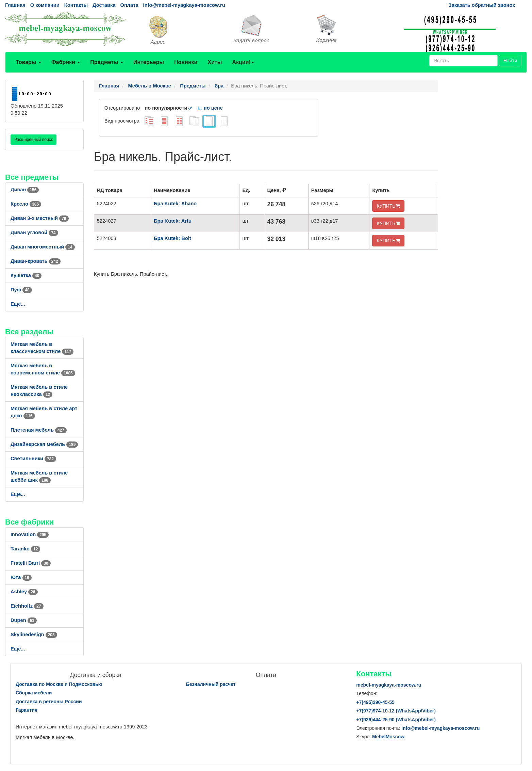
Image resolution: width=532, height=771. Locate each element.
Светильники (33, 459)
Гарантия (27, 710)
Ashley (24, 592)
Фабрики (66, 62)
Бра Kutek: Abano (175, 204)
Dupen (24, 620)
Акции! (243, 62)
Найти (510, 61)
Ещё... (18, 304)
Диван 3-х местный (40, 218)
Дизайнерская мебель (44, 444)
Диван (25, 190)
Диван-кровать (36, 261)
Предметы (107, 62)
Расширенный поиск (34, 140)
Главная (15, 5)
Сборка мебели (34, 693)
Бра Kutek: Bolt (172, 238)
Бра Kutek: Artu (173, 221)
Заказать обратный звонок (481, 5)
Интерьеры (149, 62)
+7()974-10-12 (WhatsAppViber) (396, 711)
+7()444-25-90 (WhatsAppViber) (396, 720)
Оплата (129, 5)
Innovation (30, 534)
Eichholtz (27, 606)
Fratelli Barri (31, 563)
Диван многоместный (43, 247)
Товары (28, 62)
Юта (21, 577)
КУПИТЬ (388, 206)
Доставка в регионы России (49, 702)
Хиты (215, 62)
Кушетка (26, 275)
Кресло (26, 204)
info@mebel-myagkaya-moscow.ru (184, 5)
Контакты (76, 5)
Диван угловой (34, 232)
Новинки (186, 62)
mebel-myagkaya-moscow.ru (389, 685)
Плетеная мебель (39, 430)
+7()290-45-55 (375, 702)
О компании (45, 5)
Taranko (25, 549)
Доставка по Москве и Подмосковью (59, 684)
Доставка (104, 5)
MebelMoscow (388, 737)
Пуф (21, 290)
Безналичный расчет (211, 684)
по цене (210, 108)
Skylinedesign (34, 635)
